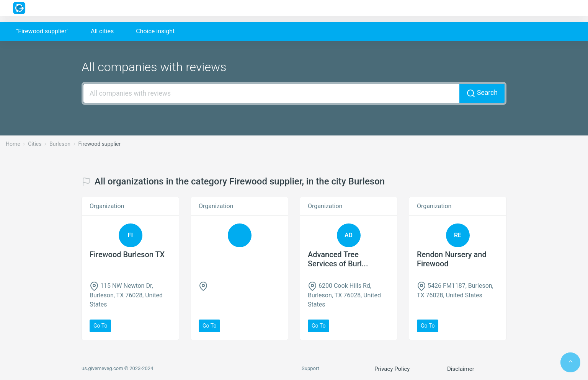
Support (310, 368)
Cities (35, 144)
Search (482, 93)
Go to (100, 326)
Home (13, 144)
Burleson (60, 144)
